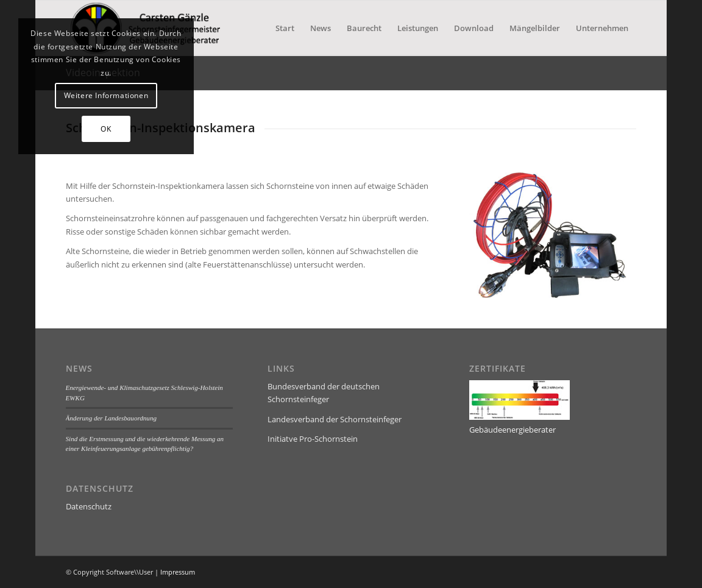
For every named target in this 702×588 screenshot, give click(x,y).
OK (106, 129)
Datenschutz (89, 506)
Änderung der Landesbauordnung (111, 418)
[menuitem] (285, 28)
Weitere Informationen (106, 95)
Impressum (178, 572)
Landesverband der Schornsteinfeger (335, 419)
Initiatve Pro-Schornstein (313, 439)
